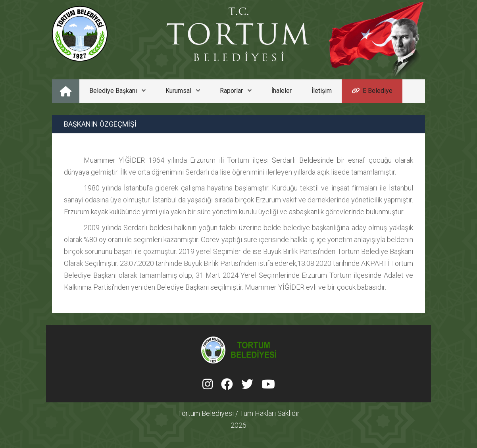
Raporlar (236, 91)
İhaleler (282, 91)
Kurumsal (183, 91)
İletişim (322, 91)
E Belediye (372, 91)
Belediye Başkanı (117, 91)
